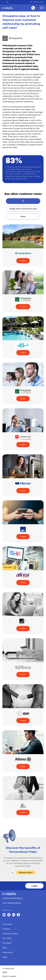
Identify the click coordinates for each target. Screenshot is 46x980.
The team (7, 943)
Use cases (7, 924)
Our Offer (7, 938)
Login (34, 886)
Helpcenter (8, 952)
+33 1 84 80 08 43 (36, 2)
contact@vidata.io (12, 898)
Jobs (5, 957)
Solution (6, 929)
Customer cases (10, 934)
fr (3, 2)
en (7, 2)
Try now (23, 307)
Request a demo (26, 873)
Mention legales (9, 976)
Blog (5, 948)
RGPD (5, 972)
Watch (23, 261)
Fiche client (8, 567)
